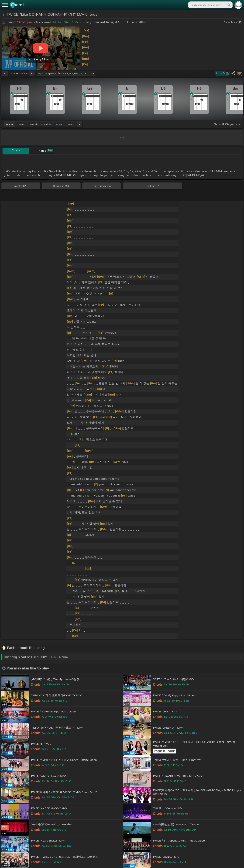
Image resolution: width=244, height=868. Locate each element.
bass (71, 124)
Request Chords (164, 751)
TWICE (13, 14)
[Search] (229, 5)
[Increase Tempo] (32, 73)
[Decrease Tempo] (5, 73)
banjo (59, 124)
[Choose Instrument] (79, 124)
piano (22, 124)
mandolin (46, 124)
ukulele (34, 124)
